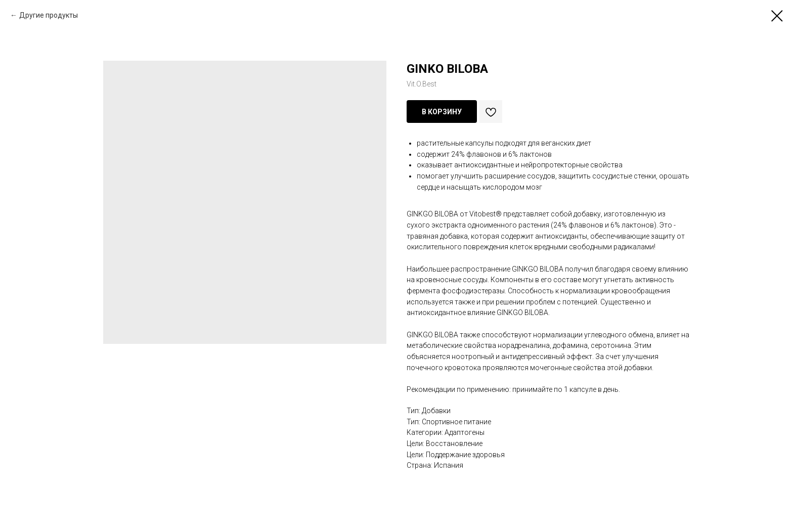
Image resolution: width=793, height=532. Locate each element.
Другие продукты (49, 15)
